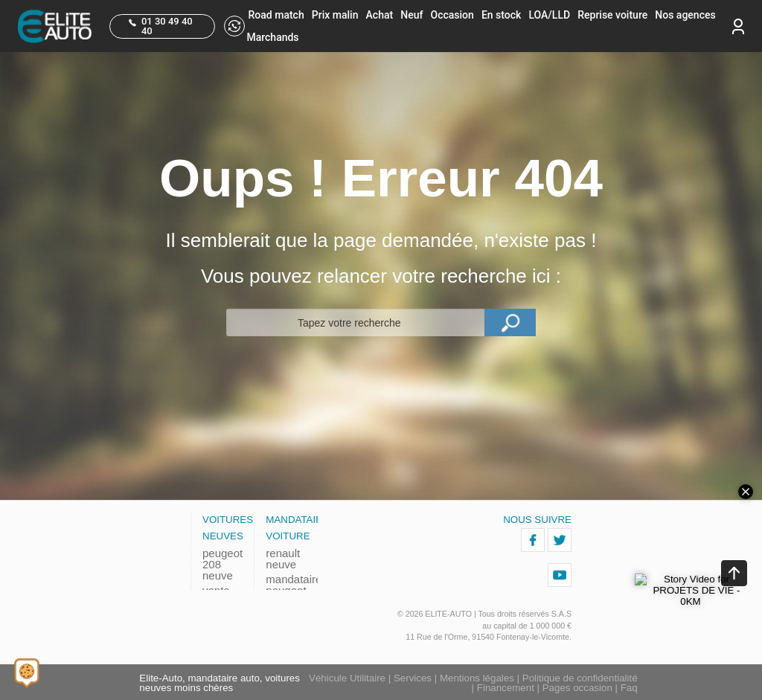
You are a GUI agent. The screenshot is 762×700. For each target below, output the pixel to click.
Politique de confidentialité (580, 678)
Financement (506, 688)
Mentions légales (477, 678)
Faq (629, 688)
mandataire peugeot (286, 585)
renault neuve (283, 559)
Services (413, 678)
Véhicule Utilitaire (347, 678)
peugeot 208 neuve (222, 564)
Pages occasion (577, 688)
